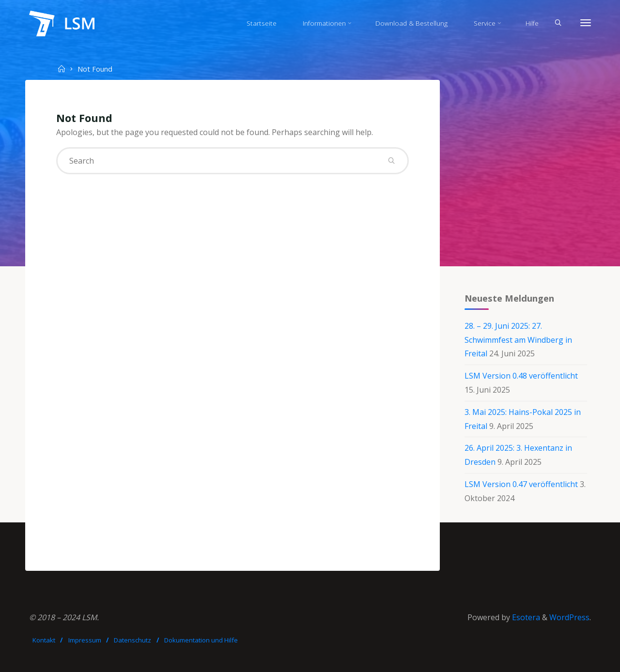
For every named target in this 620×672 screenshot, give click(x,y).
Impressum (85, 640)
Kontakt (44, 640)
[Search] (558, 23)
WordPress (569, 617)
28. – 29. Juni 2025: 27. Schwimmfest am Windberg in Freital (518, 340)
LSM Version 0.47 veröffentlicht (521, 484)
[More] (586, 23)
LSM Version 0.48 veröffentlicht (521, 376)
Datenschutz (132, 640)
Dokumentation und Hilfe (201, 640)
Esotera (525, 617)
